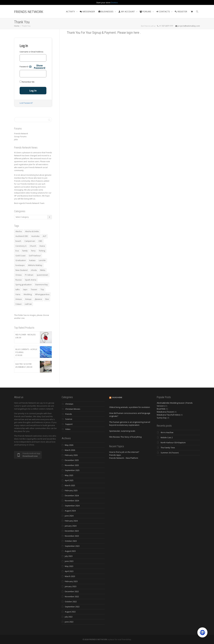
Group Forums (20, 137)
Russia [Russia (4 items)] (19, 280)
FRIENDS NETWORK (29, 12)
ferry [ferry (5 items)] (33, 251)
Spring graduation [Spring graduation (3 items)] (24, 285)
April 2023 (69, 571)
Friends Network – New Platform (124, 458)
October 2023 (71, 541)
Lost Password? (26, 103)
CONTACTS (163, 12)
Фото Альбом (167, 432)
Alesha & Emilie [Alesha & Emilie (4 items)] (32, 231)
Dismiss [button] (114, 3)
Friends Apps (115, 455)
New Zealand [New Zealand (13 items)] (21, 270)
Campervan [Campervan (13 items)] (30, 241)
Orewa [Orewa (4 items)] (19, 275)
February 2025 (71, 490)
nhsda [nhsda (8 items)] (34, 270)
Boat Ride (161, 409)
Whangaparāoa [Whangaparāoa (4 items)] (42, 294)
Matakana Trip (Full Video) (168, 415)
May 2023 (69, 566)
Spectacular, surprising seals (122, 431)
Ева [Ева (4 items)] (47, 299)
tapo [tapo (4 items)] (25, 289)
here (137, 33)
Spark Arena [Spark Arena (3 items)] (31, 280)
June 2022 (69, 622)
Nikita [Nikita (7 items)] (43, 270)
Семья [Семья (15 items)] (18, 304)
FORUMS (146, 12)
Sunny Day (162, 418)
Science (69, 419)
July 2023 (69, 556)
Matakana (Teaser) (165, 412)
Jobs (16, 140)
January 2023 (71, 586)
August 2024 (70, 511)
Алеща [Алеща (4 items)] (28, 299)
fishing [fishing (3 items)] (42, 251)
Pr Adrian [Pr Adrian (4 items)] (29, 275)
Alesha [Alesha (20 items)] (19, 231)
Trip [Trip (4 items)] (42, 289)
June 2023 (69, 561)
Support (69, 424)
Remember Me (27, 82)
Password (24, 67)
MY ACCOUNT (127, 12)
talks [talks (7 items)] (18, 289)
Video (68, 429)
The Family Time (168, 448)
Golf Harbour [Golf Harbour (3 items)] (35, 256)
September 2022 (72, 607)
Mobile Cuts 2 (167, 437)
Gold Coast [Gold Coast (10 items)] (20, 256)
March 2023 (70, 576)
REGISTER (181, 12)
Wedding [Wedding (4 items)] (28, 294)
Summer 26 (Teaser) (170, 453)
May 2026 (69, 445)
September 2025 (72, 470)
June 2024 (69, 516)
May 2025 (69, 475)
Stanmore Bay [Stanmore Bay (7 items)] (41, 285)
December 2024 (72, 496)
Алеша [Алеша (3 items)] (19, 299)
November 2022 (72, 596)
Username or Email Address (31, 52)
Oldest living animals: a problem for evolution (130, 407)
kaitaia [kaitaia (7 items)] (32, 260)
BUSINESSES (106, 12)
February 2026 (71, 455)
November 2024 (72, 501)
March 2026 (70, 450)
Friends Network (21, 134)
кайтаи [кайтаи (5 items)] (28, 304)
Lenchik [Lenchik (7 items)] (42, 260)
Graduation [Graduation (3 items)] (21, 260)
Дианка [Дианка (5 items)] (38, 299)
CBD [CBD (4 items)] (40, 241)
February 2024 (71, 521)
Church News (117, 398)
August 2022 (70, 612)
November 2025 (72, 465)
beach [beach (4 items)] (18, 241)
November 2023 (72, 536)
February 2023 (71, 581)
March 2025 (70, 485)
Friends (69, 414)
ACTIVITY (71, 12)
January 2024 (71, 526)
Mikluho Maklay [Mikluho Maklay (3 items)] (35, 265)
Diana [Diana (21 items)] (42, 246)
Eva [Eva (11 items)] (17, 251)
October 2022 (71, 602)
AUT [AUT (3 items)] (45, 236)
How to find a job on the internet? (124, 452)
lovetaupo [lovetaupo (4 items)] (20, 265)
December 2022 (72, 591)
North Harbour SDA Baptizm (173, 442)
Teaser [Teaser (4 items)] (34, 289)
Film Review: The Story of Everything (125, 437)
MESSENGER (87, 12)
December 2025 (72, 460)
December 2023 (72, 531)
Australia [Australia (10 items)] (35, 236)
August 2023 (70, 551)
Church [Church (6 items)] (33, 246)
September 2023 (72, 546)
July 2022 (69, 617)
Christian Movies (73, 409)
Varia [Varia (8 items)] (18, 294)
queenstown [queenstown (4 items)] (42, 275)
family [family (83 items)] (25, 251)
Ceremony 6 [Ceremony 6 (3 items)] (21, 246)
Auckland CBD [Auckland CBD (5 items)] (22, 236)
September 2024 (72, 506)
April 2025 (69, 480)
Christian (69, 404)
